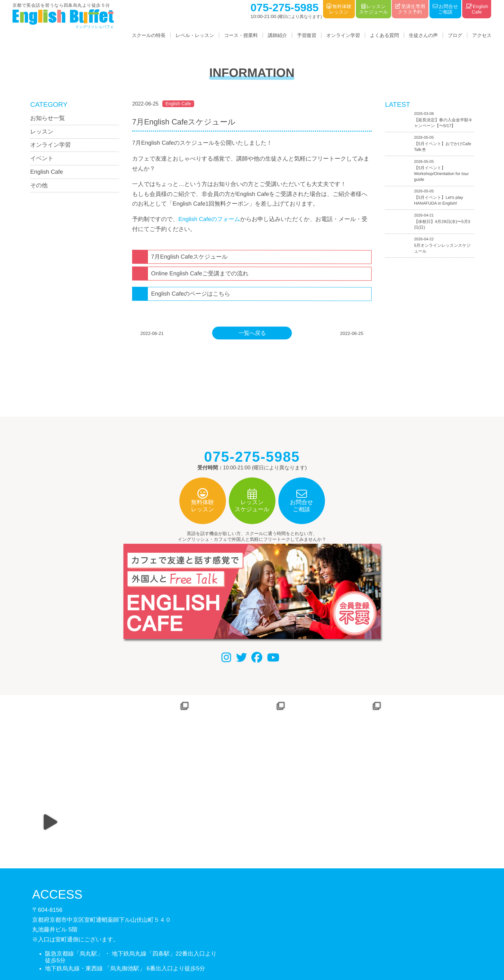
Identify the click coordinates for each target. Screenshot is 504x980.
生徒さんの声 (423, 35)
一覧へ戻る (252, 333)
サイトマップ (295, 947)
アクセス (482, 35)
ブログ (455, 35)
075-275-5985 (70, 908)
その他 (39, 185)
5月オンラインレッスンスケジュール (442, 248)
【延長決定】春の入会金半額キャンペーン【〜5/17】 (443, 123)
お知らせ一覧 (48, 118)
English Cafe (47, 172)
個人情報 (233, 947)
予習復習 (307, 35)
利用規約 (262, 947)
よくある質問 (384, 35)
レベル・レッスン (195, 35)
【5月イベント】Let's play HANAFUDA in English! (439, 201)
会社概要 (205, 947)
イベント (42, 158)
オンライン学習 (343, 35)
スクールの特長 (149, 35)
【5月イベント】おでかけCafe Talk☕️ (443, 147)
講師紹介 (277, 35)
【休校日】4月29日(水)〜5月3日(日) (442, 224)
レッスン (42, 132)
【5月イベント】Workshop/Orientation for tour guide (441, 174)
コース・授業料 (241, 35)
